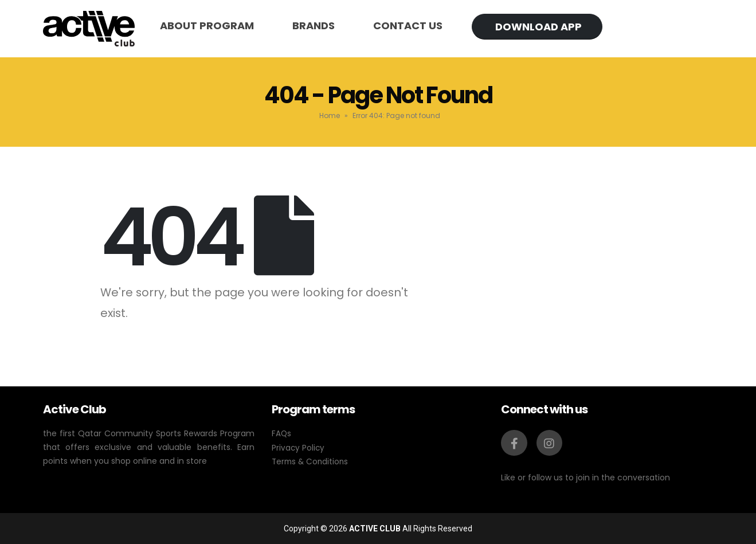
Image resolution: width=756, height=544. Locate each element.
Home (330, 116)
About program (207, 26)
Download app (538, 27)
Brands (314, 26)
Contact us (408, 26)
